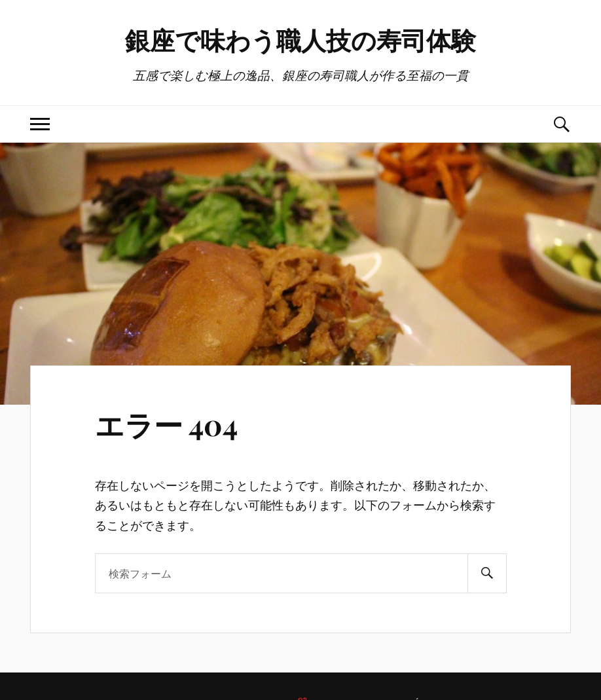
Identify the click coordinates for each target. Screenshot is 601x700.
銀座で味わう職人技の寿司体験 (300, 40)
